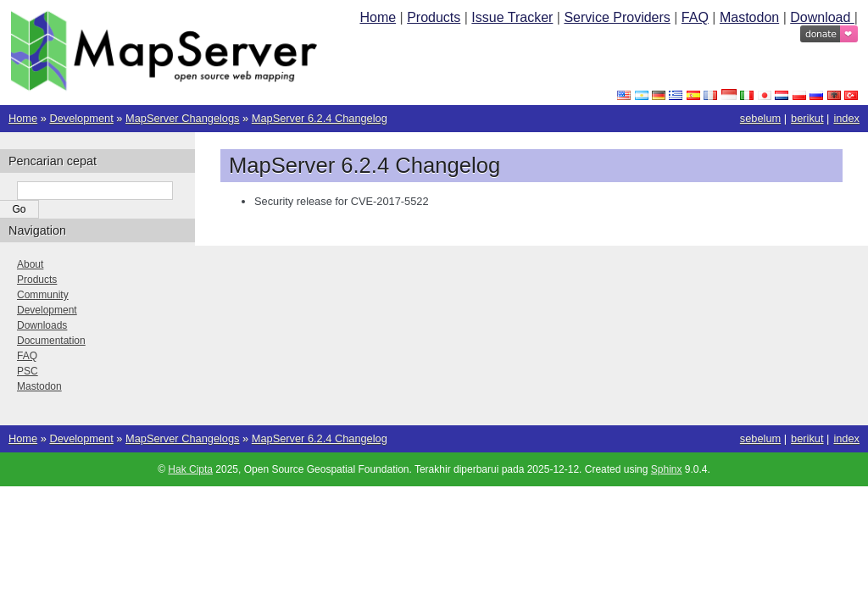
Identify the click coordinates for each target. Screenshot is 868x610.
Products (434, 17)
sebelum (760, 118)
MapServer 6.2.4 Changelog (320, 118)
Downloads (42, 325)
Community (43, 295)
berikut (807, 118)
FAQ (695, 17)
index (846, 118)
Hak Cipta (190, 469)
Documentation (51, 341)
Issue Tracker (512, 17)
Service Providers (617, 17)
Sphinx (667, 469)
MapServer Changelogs (182, 118)
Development (81, 118)
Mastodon (749, 17)
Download (822, 17)
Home (378, 17)
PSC (28, 371)
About (30, 264)
